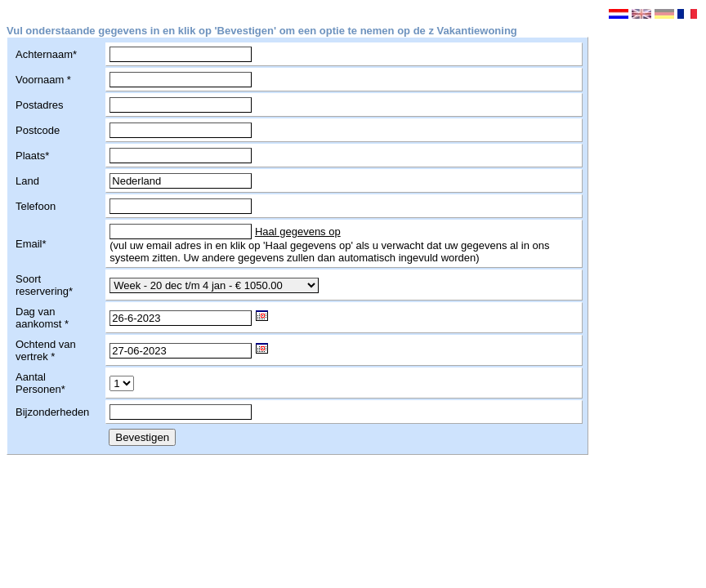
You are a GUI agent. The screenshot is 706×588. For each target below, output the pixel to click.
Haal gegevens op (298, 232)
